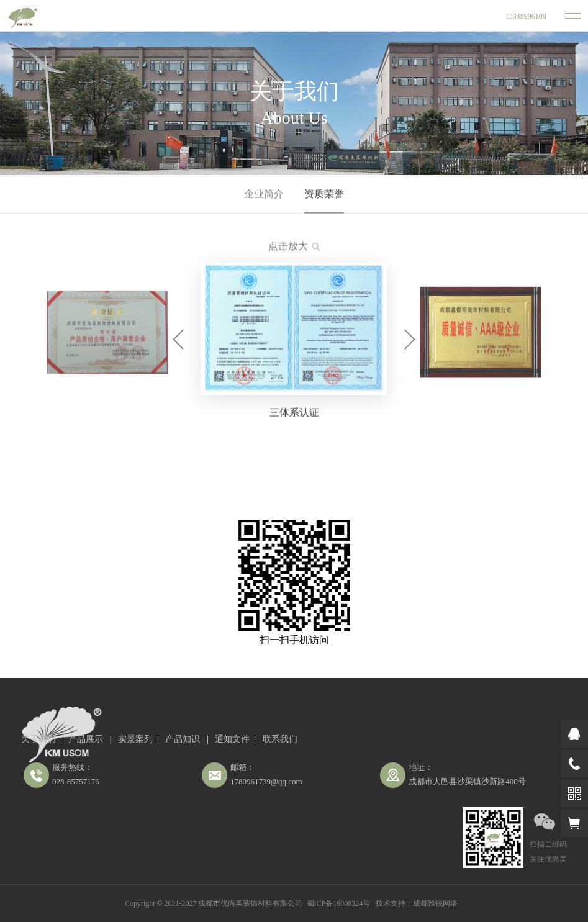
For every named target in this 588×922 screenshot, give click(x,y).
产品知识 (184, 739)
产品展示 (87, 739)
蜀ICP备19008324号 (339, 903)
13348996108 (526, 16)
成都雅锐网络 (435, 903)
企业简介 (264, 195)
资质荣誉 (324, 195)
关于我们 (38, 739)
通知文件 (232, 739)
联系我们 (280, 739)
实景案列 (135, 739)
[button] (178, 341)
